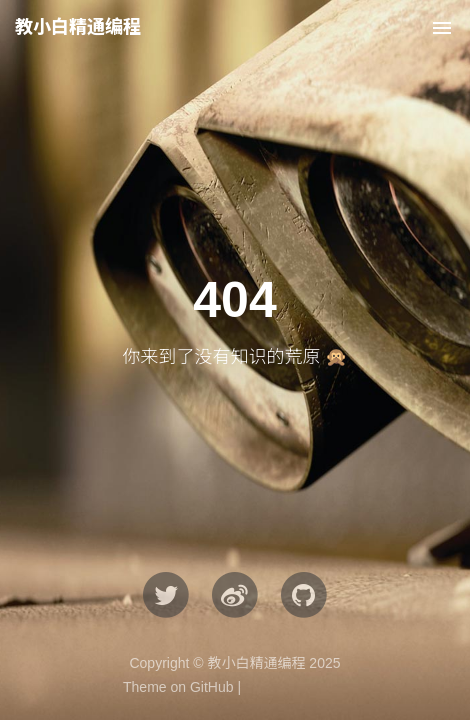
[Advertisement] (235, 245)
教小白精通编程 (78, 27)
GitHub (212, 687)
